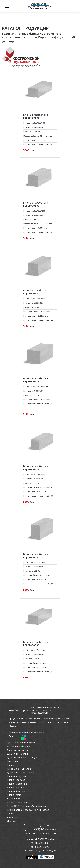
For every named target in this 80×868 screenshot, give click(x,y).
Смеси (10, 814)
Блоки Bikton (14, 799)
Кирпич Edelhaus (16, 780)
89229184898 (40, 843)
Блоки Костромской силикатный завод (28, 810)
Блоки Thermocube (17, 802)
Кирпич (11, 765)
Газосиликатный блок (19, 769)
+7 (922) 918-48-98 (42, 829)
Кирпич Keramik (16, 787)
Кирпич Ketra (14, 795)
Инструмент (14, 821)
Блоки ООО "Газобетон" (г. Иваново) (27, 806)
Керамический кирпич (19, 746)
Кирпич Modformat (17, 784)
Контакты (12, 761)
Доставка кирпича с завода (22, 758)
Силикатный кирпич (18, 750)
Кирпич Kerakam (16, 791)
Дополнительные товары (21, 772)
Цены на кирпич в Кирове (21, 743)
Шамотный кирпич (17, 754)
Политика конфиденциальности (27, 732)
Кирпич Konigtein (16, 776)
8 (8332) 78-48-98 (42, 825)
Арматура (12, 817)
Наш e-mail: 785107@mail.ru (40, 839)
